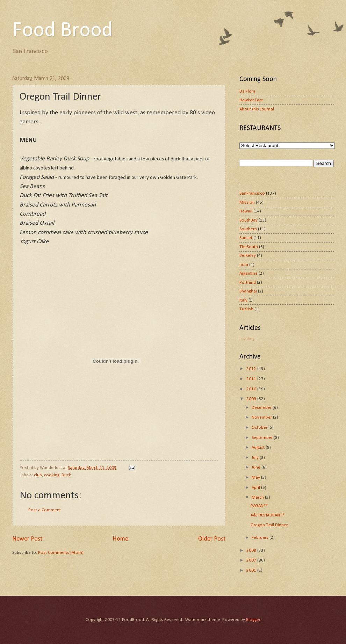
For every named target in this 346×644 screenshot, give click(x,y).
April (256, 488)
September (263, 438)
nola (244, 265)
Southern (248, 229)
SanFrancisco (252, 193)
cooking (52, 475)
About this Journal (257, 109)
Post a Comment (45, 510)
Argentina (248, 273)
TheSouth (249, 247)
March (258, 497)
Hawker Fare (251, 100)
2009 (252, 399)
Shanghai (248, 291)
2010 (252, 389)
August (259, 447)
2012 (252, 369)
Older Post (212, 539)
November (262, 417)
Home (120, 539)
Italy (243, 300)
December (262, 408)
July (256, 458)
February (261, 538)
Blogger (253, 620)
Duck (66, 475)
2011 (252, 379)
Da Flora (247, 91)
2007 (252, 560)
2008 (252, 551)
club (38, 475)
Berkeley (248, 256)
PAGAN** (259, 506)
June (257, 467)
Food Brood (63, 31)
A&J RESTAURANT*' (268, 515)
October (260, 428)
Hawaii (246, 211)
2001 (252, 570)
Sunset (246, 238)
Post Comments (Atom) (61, 553)
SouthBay (248, 220)
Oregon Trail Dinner (269, 525)
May (256, 477)
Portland (248, 283)
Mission (247, 202)
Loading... (248, 339)
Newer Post (27, 539)
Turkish (246, 309)
